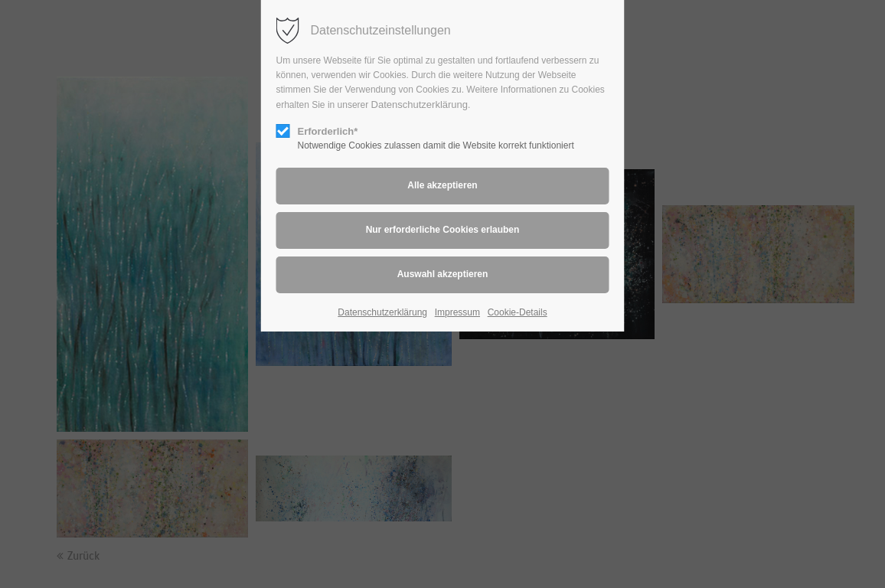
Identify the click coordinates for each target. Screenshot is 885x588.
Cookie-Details (518, 312)
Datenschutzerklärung (420, 105)
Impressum (457, 312)
